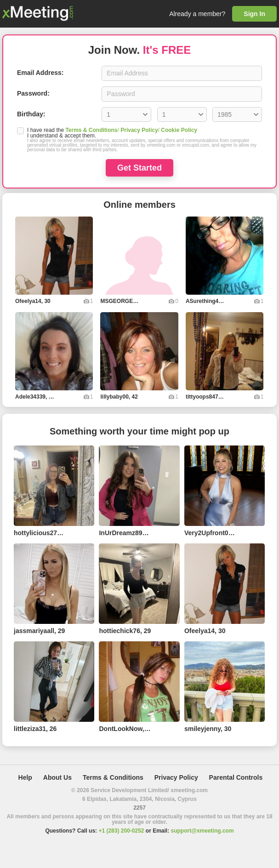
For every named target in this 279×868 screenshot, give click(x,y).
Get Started (139, 168)
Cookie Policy (179, 130)
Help (25, 777)
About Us (57, 777)
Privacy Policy (139, 130)
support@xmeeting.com (202, 831)
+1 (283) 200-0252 (121, 831)
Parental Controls (236, 777)
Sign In (254, 14)
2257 (139, 808)
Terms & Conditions (91, 130)
